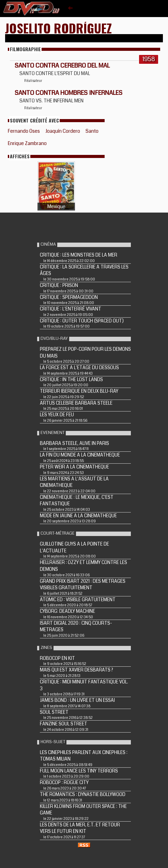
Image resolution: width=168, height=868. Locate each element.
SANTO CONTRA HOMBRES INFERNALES (68, 93)
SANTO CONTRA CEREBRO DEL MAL (62, 66)
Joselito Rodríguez (58, 28)
